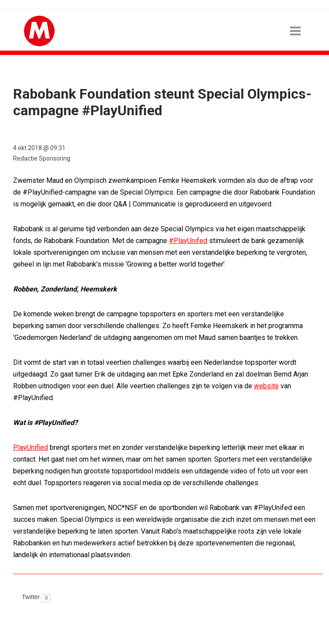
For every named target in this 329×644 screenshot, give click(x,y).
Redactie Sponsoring (42, 158)
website (266, 386)
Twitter (31, 597)
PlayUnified (31, 447)
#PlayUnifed (188, 241)
